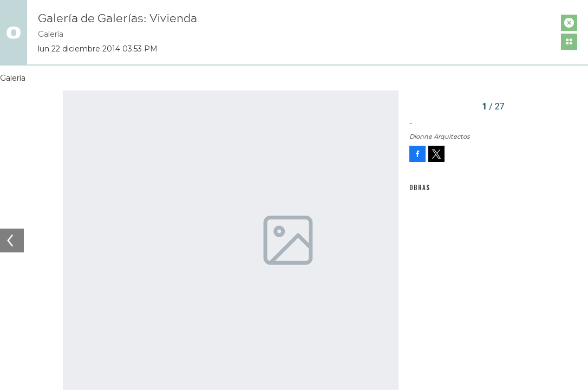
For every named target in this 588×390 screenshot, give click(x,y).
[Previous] (12, 240)
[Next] (387, 240)
